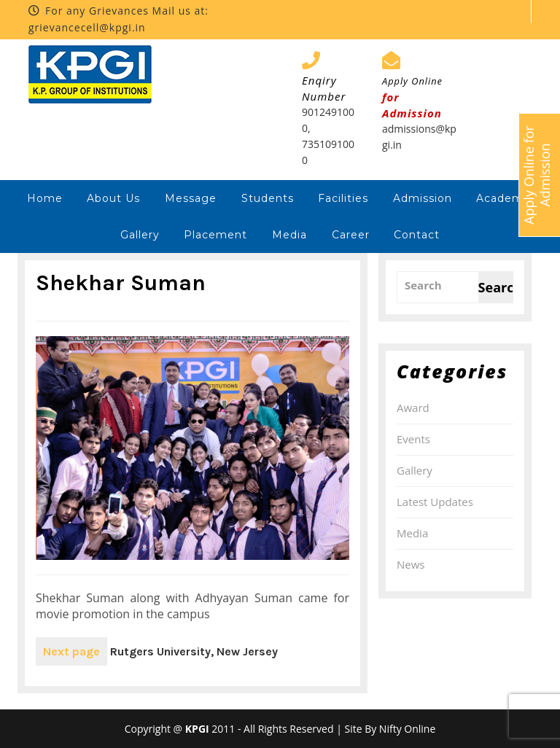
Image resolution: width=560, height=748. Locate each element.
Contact (417, 235)
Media (289, 235)
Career (351, 235)
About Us (113, 198)
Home (45, 198)
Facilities (343, 198)
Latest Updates (435, 502)
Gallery (140, 235)
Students (268, 198)
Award (413, 408)
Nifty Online (407, 729)
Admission (423, 198)
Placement (215, 235)
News (411, 564)
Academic (505, 198)
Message (191, 198)
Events (413, 439)
